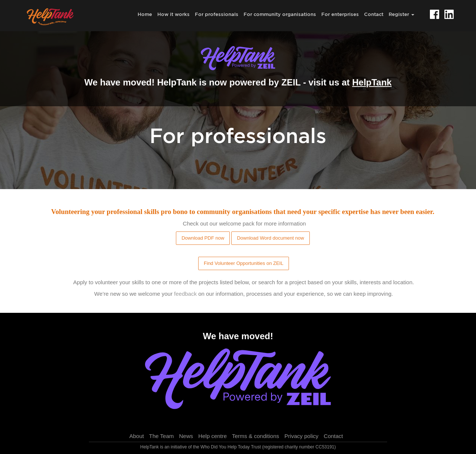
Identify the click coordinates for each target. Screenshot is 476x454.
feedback (185, 294)
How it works (173, 14)
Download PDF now (203, 238)
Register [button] (401, 14)
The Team (161, 436)
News (186, 436)
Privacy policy (302, 436)
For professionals (217, 14)
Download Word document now (270, 238)
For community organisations (280, 14)
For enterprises (340, 14)
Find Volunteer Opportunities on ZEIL (244, 263)
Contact (374, 14)
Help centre (213, 436)
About (137, 436)
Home (145, 14)
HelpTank (372, 82)
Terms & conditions (256, 436)
